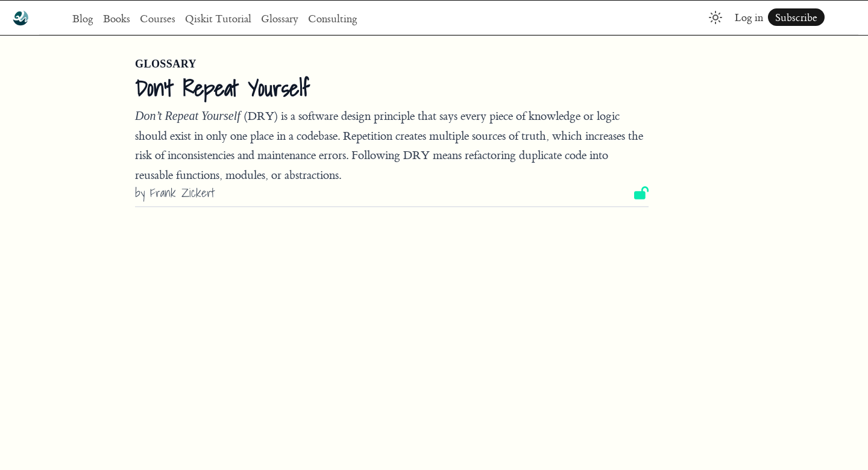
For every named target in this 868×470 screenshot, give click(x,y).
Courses (158, 18)
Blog (83, 18)
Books (117, 18)
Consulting (333, 18)
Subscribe (796, 17)
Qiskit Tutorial (218, 18)
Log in (749, 17)
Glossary (280, 18)
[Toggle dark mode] (715, 17)
